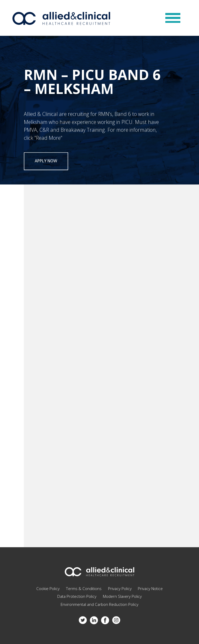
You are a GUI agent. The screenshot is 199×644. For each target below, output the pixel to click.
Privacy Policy (120, 589)
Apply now (46, 163)
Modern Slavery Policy (122, 596)
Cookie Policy (48, 589)
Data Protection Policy (77, 596)
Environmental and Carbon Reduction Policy (99, 604)
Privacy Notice (150, 589)
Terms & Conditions (84, 589)
